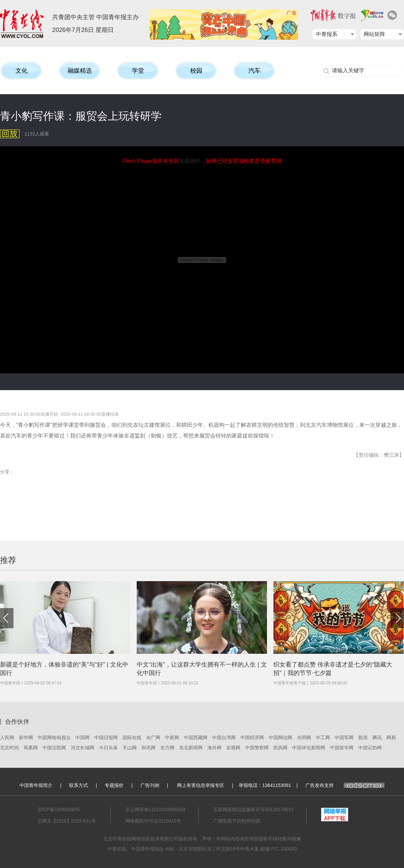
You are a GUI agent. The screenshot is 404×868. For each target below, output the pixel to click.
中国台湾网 (224, 738)
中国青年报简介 (36, 785)
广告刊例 (150, 785)
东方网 (167, 748)
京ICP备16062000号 (59, 809)
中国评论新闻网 (309, 748)
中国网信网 (280, 738)
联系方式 (78, 785)
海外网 (214, 748)
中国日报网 (106, 738)
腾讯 (377, 738)
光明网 (304, 738)
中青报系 (327, 34)
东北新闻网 (191, 748)
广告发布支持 (345, 785)
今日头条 (108, 748)
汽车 (255, 71)
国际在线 (132, 738)
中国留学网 (342, 748)
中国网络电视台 (54, 738)
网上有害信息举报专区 (201, 785)
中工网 (323, 738)
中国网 (82, 738)
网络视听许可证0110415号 (153, 821)
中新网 (172, 738)
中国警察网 (257, 748)
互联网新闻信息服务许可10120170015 (254, 809)
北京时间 (9, 748)
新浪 (363, 738)
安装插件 (190, 161)
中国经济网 (252, 738)
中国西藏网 (196, 738)
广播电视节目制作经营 (237, 821)
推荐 (8, 560)
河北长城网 (82, 748)
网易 (391, 738)
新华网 (26, 738)
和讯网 (148, 748)
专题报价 (114, 785)
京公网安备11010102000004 (155, 809)
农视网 (233, 748)
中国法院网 (54, 748)
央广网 (153, 738)
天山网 (130, 748)
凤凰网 (31, 748)
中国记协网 (370, 748)
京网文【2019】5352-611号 (67, 821)
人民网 (7, 738)
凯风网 (280, 748)
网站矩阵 (374, 34)
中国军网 (344, 738)
